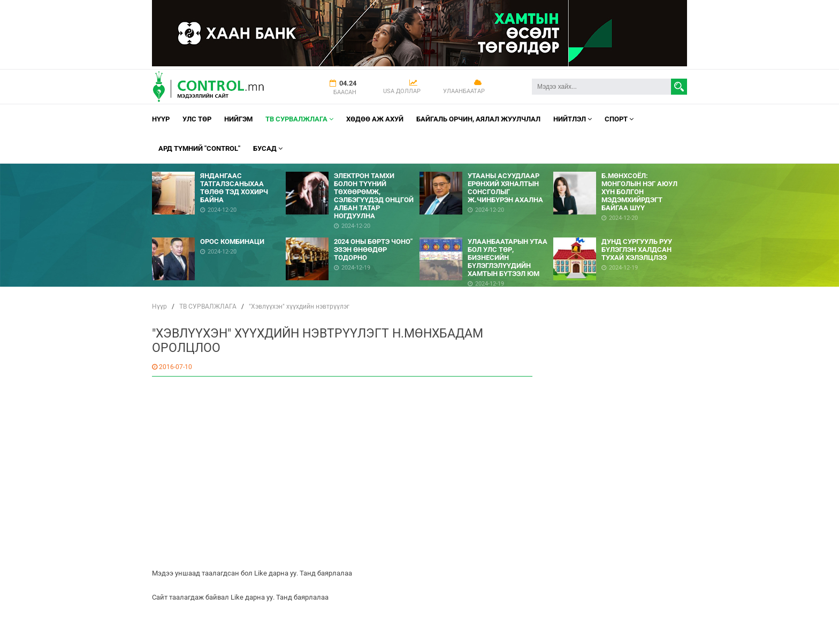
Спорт (619, 119)
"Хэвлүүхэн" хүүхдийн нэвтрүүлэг (299, 306)
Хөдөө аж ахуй (375, 119)
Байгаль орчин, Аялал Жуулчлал (478, 119)
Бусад (268, 148)
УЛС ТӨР (197, 119)
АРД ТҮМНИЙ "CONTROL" (199, 148)
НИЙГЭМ (238, 119)
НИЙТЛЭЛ (573, 119)
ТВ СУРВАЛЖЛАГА (299, 119)
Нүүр (161, 119)
